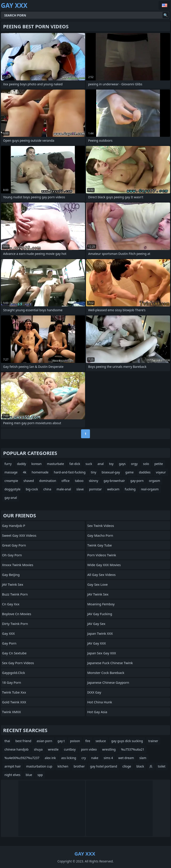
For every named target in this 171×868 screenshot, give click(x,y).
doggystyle (12, 489)
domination (48, 481)
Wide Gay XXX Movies (104, 565)
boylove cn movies (17, 614)
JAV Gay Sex (96, 624)
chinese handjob (16, 749)
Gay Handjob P (14, 526)
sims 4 (108, 758)
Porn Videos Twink (102, 555)
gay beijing (11, 575)
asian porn (44, 741)
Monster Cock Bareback (106, 673)
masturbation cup (39, 766)
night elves (12, 775)
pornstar (95, 489)
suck (89, 464)
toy (111, 464)
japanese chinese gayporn (108, 682)
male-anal (64, 489)
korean (37, 464)
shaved (29, 481)
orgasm (155, 481)
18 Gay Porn (12, 682)
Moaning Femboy (101, 604)
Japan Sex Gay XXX (102, 653)
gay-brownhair (114, 481)
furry (8, 464)
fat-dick (75, 464)
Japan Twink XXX (100, 633)
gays (122, 464)
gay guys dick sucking (127, 741)
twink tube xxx (14, 692)
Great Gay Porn (14, 545)
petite (159, 464)
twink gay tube (100, 545)
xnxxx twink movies (18, 565)
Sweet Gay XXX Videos (19, 535)
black (140, 766)
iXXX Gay (94, 692)
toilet (162, 766)
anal (101, 464)
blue (29, 775)
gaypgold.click (13, 673)
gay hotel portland (104, 766)
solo (146, 464)
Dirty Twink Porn (15, 624)
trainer (153, 741)
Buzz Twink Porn (15, 594)
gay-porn (137, 481)
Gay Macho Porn (100, 535)
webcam (113, 489)
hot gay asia (97, 712)
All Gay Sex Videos (101, 575)
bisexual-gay (111, 472)
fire (88, 741)
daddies (145, 472)
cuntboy (70, 749)
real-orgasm (150, 489)
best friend (23, 741)
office (65, 481)
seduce (101, 741)
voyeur (161, 472)
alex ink (50, 758)
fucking (130, 489)
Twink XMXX (11, 712)
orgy (134, 464)
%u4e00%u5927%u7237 (22, 758)
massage (11, 472)
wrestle (53, 749)
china (47, 489)
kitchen (63, 766)
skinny (94, 481)
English (164, 5)
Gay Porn (9, 643)
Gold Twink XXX (14, 702)
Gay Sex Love (98, 584)
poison (75, 741)
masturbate (56, 464)
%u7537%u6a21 (132, 749)
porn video (89, 749)
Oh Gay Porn (12, 555)
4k (25, 472)
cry (84, 758)
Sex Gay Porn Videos (18, 663)
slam (143, 758)
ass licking (69, 758)
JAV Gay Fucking (100, 614)
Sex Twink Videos (101, 526)
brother (79, 766)
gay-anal (11, 498)
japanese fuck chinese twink (110, 663)
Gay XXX (8, 633)
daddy (21, 464)
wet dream (126, 758)
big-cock (32, 489)
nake (95, 758)
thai (7, 741)
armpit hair (13, 766)
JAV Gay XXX (97, 643)
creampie (11, 481)
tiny (94, 472)
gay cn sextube (14, 653)
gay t (61, 741)
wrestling (109, 749)
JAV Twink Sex (13, 584)
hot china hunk (100, 702)
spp (40, 775)
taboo (79, 481)
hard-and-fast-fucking (70, 472)
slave (80, 489)
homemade (40, 472)
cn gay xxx (11, 604)
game (129, 472)
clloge (127, 766)
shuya (38, 749)
